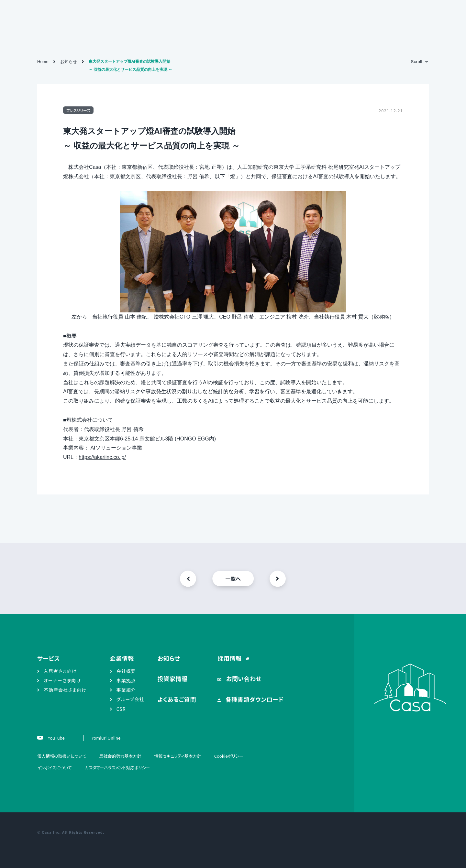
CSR (121, 709)
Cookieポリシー (229, 756)
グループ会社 (130, 699)
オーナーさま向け (62, 680)
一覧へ (233, 579)
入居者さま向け (60, 671)
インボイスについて (55, 768)
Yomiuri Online (106, 738)
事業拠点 (126, 680)
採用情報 (230, 658)
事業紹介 (126, 690)
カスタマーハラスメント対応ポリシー (117, 768)
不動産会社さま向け (65, 690)
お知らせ (169, 658)
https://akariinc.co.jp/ (102, 457)
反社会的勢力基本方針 (120, 756)
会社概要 (126, 671)
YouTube (56, 738)
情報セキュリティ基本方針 (178, 756)
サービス (49, 658)
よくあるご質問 (177, 699)
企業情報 (122, 658)
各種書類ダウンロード (254, 699)
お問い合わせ (243, 678)
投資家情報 (173, 678)
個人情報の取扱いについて (62, 756)
